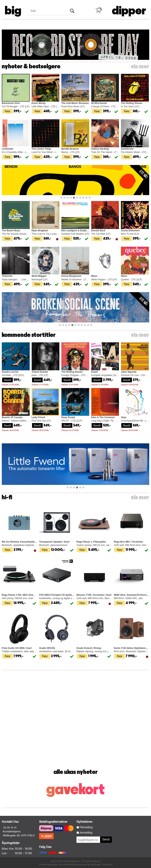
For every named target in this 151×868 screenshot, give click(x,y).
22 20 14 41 (10, 827)
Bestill (7, 380)
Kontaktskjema (12, 831)
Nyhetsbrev (84, 821)
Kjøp (7, 111)
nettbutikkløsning (72, 864)
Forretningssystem (49, 864)
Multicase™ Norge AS (102, 864)
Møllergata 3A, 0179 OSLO (19, 835)
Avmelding (86, 833)
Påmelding (86, 827)
